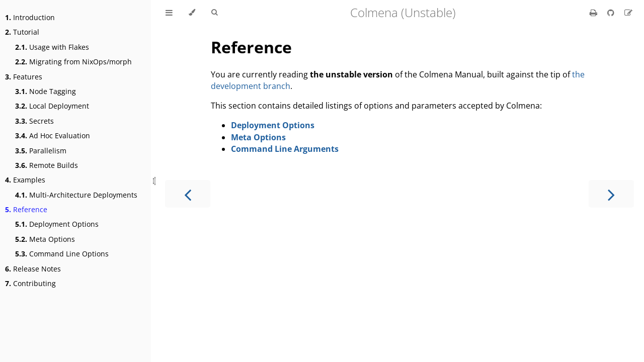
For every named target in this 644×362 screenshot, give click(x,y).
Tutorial (22, 32)
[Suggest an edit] (628, 13)
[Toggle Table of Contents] (169, 13)
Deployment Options (57, 224)
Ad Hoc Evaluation (53, 135)
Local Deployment (52, 106)
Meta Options (45, 239)
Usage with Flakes (52, 47)
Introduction (30, 17)
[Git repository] (612, 13)
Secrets (34, 121)
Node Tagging (46, 91)
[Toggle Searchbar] (214, 13)
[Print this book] (594, 13)
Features (24, 77)
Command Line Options (62, 254)
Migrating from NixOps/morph (73, 62)
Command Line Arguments (285, 149)
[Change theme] (192, 13)
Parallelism (41, 151)
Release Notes (33, 269)
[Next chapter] (611, 194)
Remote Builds (47, 165)
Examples (25, 180)
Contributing (30, 283)
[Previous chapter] (188, 194)
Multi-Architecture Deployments (76, 195)
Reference (26, 209)
